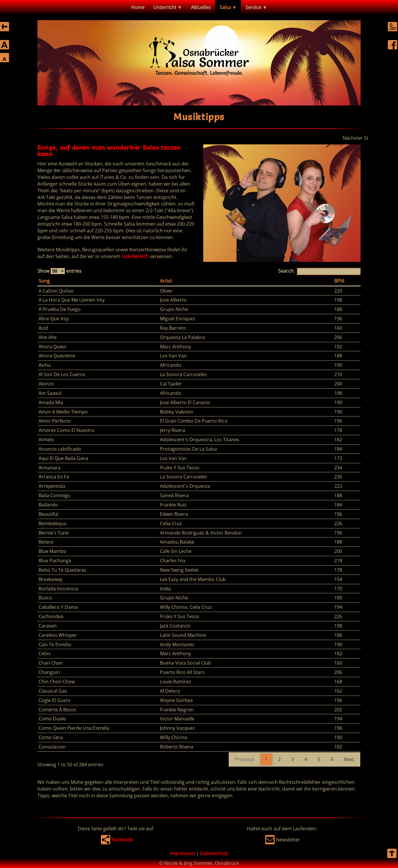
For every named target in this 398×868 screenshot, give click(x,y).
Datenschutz (214, 853)
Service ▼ (256, 7)
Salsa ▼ (228, 7)
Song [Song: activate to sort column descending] (44, 281)
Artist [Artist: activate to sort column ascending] (166, 281)
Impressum (182, 853)
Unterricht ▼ (168, 7)
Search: (319, 271)
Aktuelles (201, 7)
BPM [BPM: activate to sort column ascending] (339, 281)
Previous (245, 759)
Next (349, 759)
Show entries (60, 271)
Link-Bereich (135, 256)
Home (138, 7)
